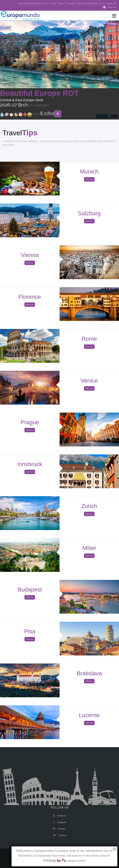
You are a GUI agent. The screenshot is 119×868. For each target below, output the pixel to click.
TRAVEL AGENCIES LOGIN (87, 3)
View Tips (89, 179)
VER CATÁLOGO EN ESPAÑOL (23, 3)
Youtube (59, 836)
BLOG (58, 3)
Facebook (59, 816)
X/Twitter (59, 829)
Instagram (60, 822)
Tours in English (108, 3)
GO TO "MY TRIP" (46, 3)
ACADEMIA (68, 3)
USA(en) (111, 7)
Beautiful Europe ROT (39, 93)
